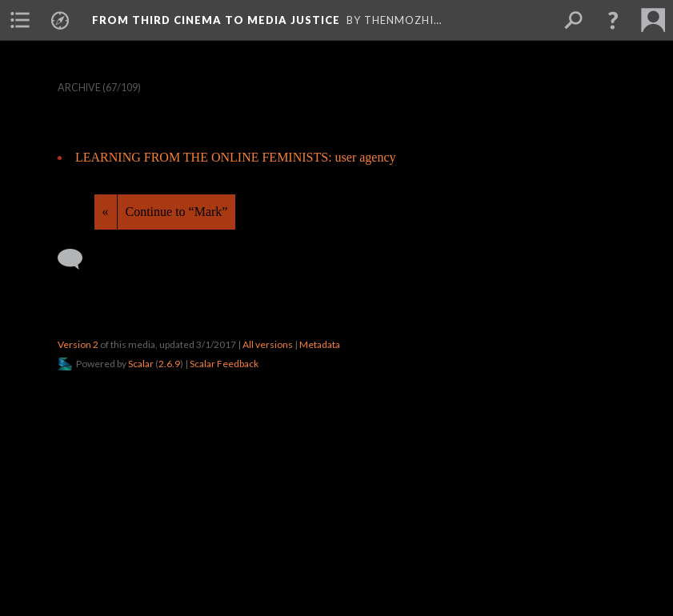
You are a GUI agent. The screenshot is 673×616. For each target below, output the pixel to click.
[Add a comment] (77, 259)
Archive (79, 88)
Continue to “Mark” (177, 212)
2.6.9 (169, 364)
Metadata (320, 344)
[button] (613, 20)
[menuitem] (20, 20)
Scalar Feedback (224, 364)
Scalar (141, 364)
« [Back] (106, 212)
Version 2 (78, 344)
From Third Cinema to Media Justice (216, 20)
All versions (268, 344)
